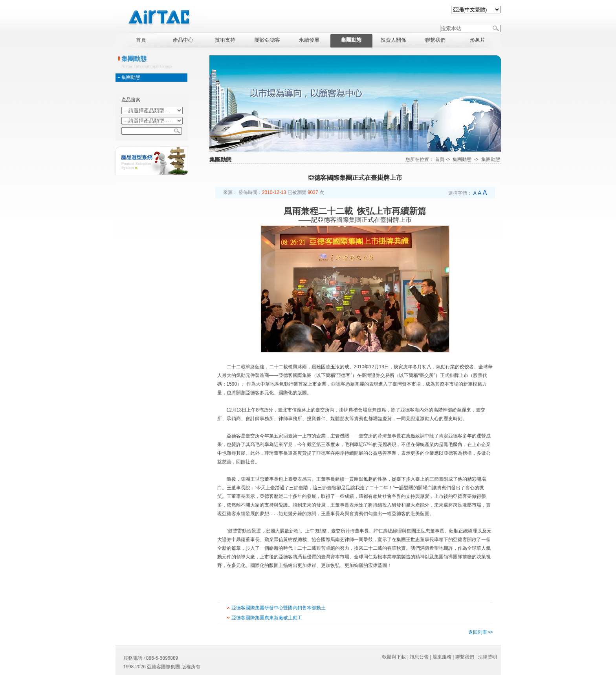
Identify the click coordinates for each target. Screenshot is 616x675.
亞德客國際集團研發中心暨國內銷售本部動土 (279, 608)
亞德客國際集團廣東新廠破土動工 (267, 618)
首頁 (440, 159)
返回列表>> (480, 632)
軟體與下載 (394, 657)
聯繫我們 (465, 657)
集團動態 (131, 77)
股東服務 (442, 657)
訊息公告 (419, 657)
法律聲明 (488, 657)
